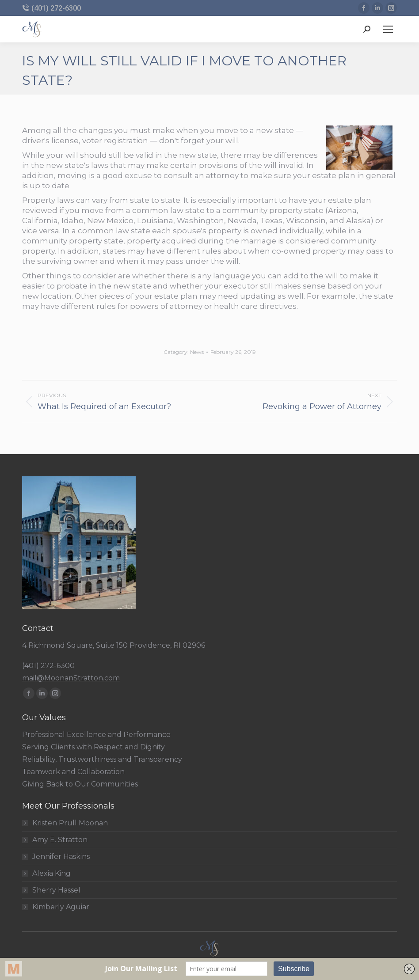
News (197, 352)
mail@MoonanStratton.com (71, 678)
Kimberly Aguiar (61, 907)
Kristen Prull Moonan (70, 823)
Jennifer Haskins (61, 857)
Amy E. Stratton (60, 840)
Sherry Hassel (56, 890)
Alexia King (51, 874)
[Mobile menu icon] (388, 29)
